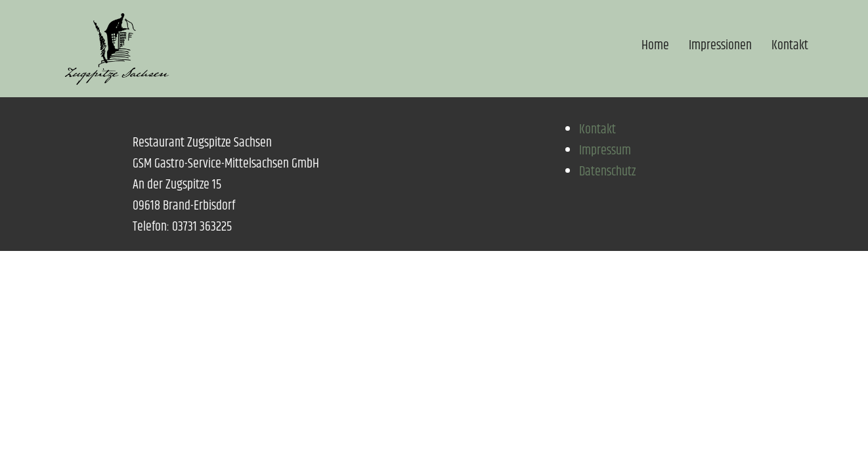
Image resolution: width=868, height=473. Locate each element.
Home (655, 46)
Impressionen (720, 46)
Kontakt (790, 46)
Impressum (605, 151)
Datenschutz (607, 172)
